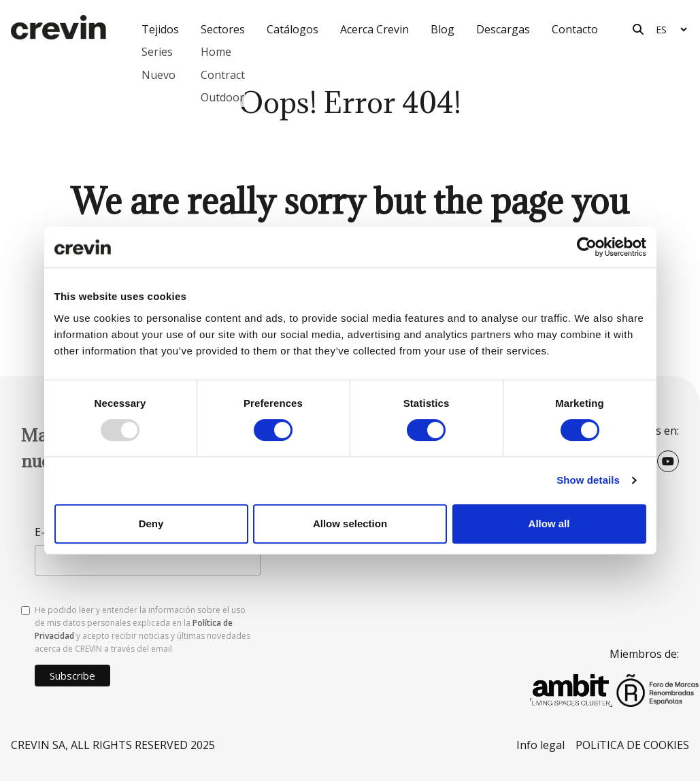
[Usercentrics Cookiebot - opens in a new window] (587, 247)
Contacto (575, 29)
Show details (588, 480)
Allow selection (350, 524)
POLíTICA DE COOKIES (632, 745)
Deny (151, 524)
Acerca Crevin (374, 29)
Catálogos (293, 29)
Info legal (540, 745)
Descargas (503, 29)
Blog (443, 29)
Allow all (549, 524)
